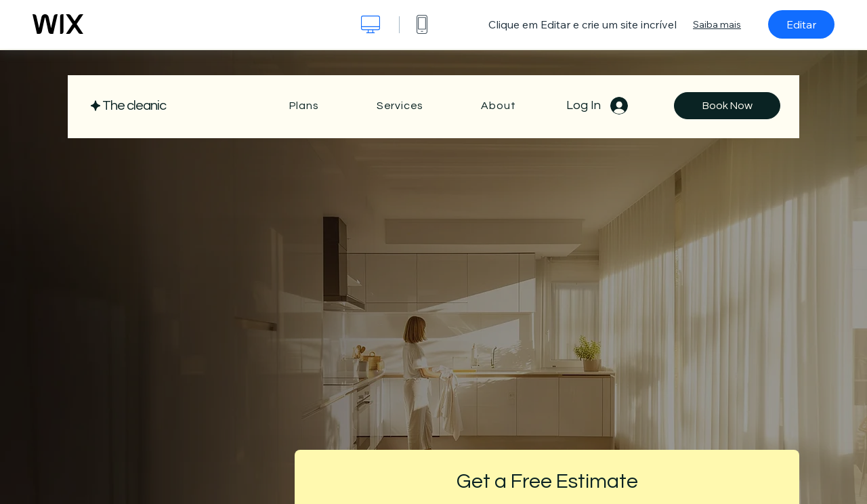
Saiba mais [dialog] (717, 24)
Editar (801, 24)
